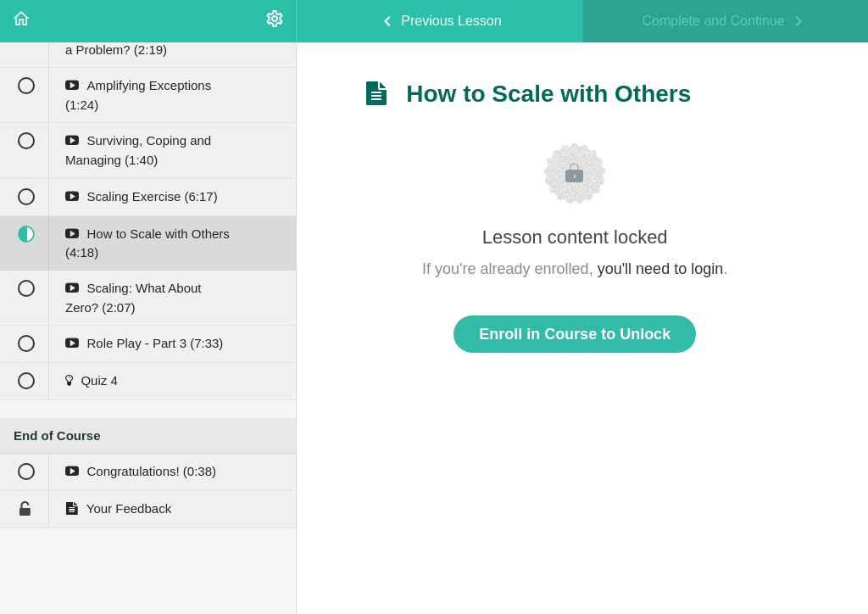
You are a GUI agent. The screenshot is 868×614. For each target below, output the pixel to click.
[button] (21, 21)
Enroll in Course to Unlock (575, 334)
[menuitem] (275, 21)
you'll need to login (661, 269)
